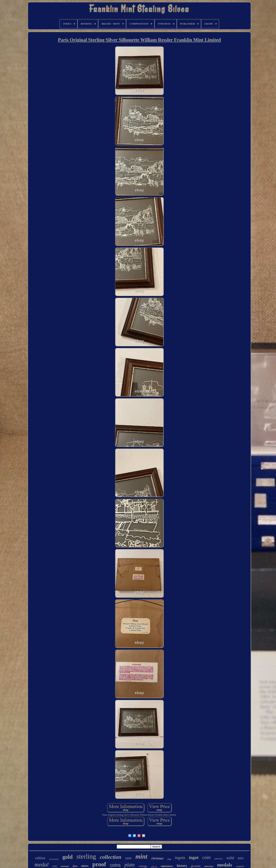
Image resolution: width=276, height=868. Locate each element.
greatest (196, 866)
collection (111, 857)
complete (240, 866)
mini (241, 858)
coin (207, 857)
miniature (167, 866)
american (209, 866)
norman (65, 866)
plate (130, 865)
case (128, 858)
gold (68, 857)
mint (141, 856)
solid (230, 858)
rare (55, 866)
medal (41, 864)
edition (40, 858)
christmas (157, 858)
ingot (194, 858)
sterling (86, 856)
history (182, 866)
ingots (180, 858)
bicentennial (54, 859)
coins (115, 865)
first (75, 866)
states (85, 866)
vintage (143, 866)
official (154, 867)
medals (225, 865)
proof (99, 864)
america (219, 859)
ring (169, 859)
